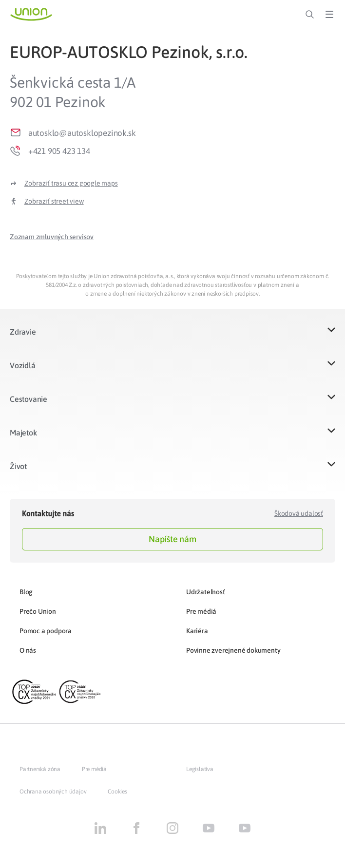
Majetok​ (23, 433)
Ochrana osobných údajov (53, 792)
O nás (28, 650)
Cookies (117, 792)
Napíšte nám (172, 539)
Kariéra (197, 631)
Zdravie (23, 332)
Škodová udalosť (299, 513)
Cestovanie (29, 399)
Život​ (18, 466)
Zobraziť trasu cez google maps (71, 183)
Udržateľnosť (206, 592)
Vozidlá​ (23, 365)
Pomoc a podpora (46, 631)
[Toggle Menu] (329, 15)
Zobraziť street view (54, 201)
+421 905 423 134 (59, 151)
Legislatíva (200, 769)
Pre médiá (201, 611)
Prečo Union (38, 611)
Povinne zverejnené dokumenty (233, 650)
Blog (26, 592)
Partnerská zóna (40, 769)
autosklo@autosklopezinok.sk (82, 133)
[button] (52, 237)
